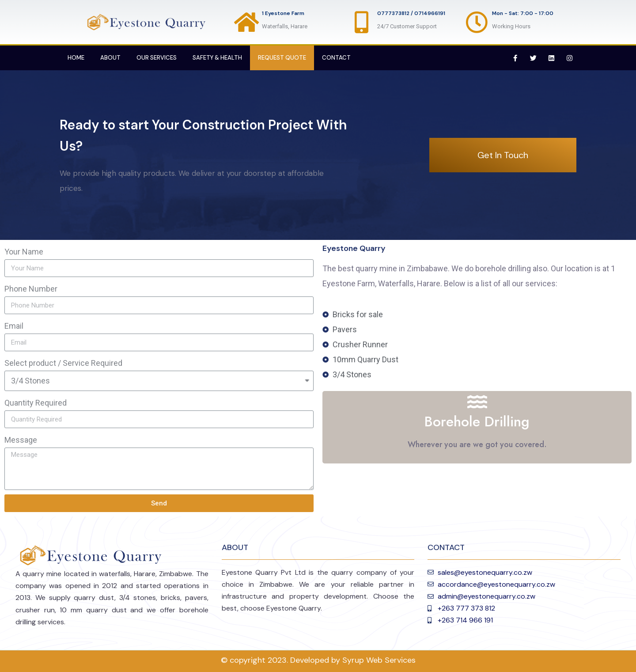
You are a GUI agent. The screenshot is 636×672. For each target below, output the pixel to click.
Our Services (157, 58)
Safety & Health (217, 58)
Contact (336, 58)
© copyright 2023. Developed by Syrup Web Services (318, 660)
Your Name (24, 252)
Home (76, 58)
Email (14, 326)
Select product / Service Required (63, 363)
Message (21, 440)
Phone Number (31, 289)
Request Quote (282, 58)
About (110, 58)
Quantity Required (36, 403)
